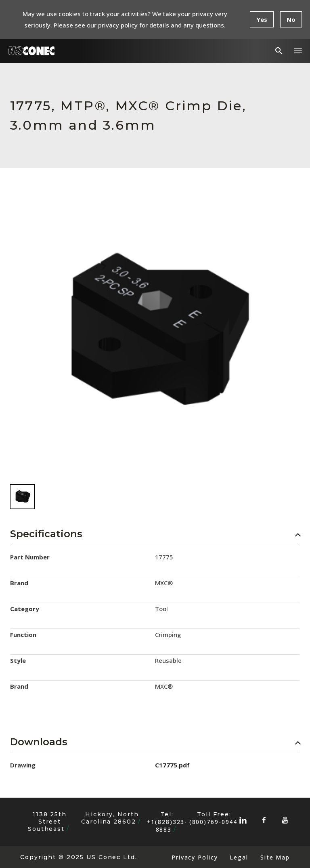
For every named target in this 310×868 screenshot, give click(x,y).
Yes (262, 19)
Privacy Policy (195, 857)
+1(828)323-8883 (167, 826)
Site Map (275, 857)
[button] (298, 51)
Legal (239, 857)
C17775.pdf (172, 765)
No (291, 19)
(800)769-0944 (214, 822)
